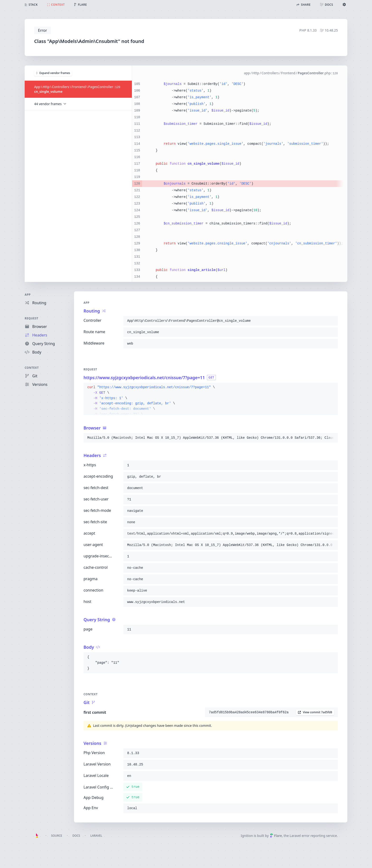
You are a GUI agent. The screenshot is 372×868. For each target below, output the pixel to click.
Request (32, 318)
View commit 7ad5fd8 (315, 712)
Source (57, 836)
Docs (76, 836)
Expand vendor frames (53, 73)
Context (32, 368)
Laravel (96, 836)
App (28, 295)
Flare (276, 836)
